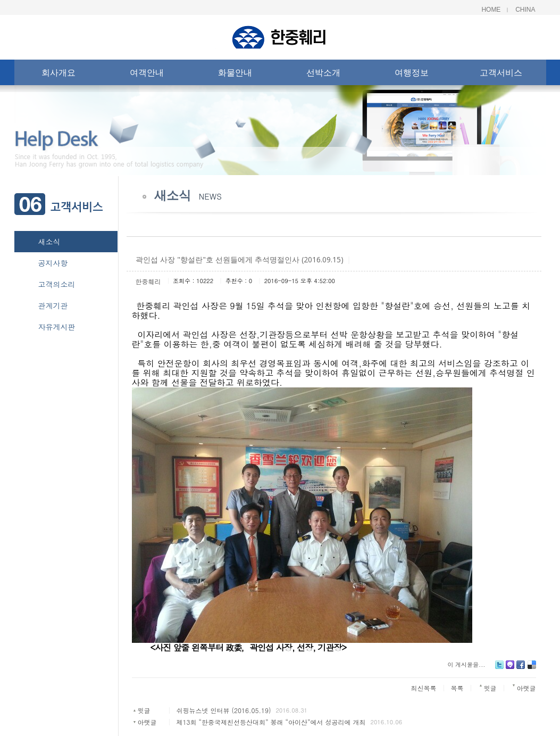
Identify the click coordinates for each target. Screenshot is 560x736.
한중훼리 (148, 281)
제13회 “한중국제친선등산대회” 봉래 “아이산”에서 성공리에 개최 (271, 722)
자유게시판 (57, 327)
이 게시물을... (466, 664)
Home (491, 10)
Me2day (510, 669)
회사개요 (58, 75)
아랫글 (147, 722)
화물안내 (235, 75)
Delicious (532, 669)
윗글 (144, 710)
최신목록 (424, 688)
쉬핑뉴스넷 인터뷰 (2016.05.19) (223, 710)
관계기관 (53, 305)
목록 (457, 688)
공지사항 (53, 263)
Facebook (521, 669)
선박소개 (323, 75)
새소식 (49, 242)
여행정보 (412, 75)
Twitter (499, 669)
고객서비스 (501, 75)
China (525, 10)
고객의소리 (57, 284)
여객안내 (147, 75)
